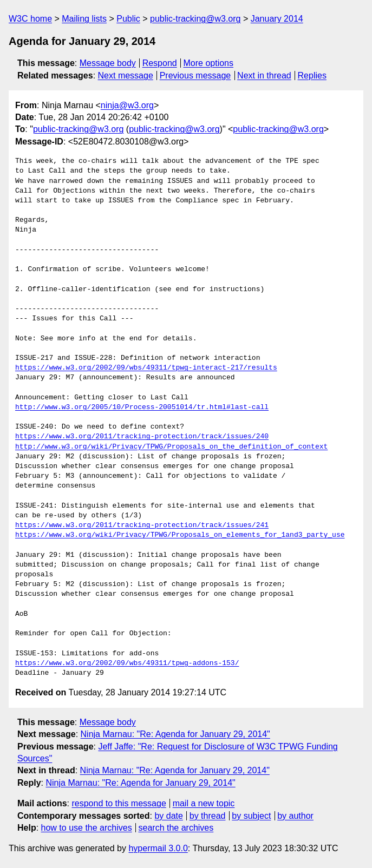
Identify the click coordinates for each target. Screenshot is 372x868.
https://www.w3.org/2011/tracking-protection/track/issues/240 (142, 437)
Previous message (195, 75)
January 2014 (277, 19)
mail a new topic (204, 803)
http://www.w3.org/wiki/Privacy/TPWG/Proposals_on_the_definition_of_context (171, 447)
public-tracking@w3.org (195, 19)
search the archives (176, 828)
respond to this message (119, 803)
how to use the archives (87, 828)
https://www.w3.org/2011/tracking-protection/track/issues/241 (142, 525)
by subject (251, 816)
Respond (160, 63)
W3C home (30, 19)
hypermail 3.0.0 (158, 848)
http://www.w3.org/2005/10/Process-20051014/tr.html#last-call (142, 407)
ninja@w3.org (127, 105)
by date (168, 816)
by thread (208, 816)
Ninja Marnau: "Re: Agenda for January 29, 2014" (175, 734)
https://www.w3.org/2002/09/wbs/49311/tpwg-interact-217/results (146, 368)
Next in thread (264, 75)
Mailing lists (84, 19)
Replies (312, 75)
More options (209, 63)
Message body (108, 63)
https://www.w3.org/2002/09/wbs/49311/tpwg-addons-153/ (127, 663)
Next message (126, 75)
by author (295, 816)
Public (128, 19)
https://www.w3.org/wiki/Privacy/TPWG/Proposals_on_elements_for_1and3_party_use (180, 535)
